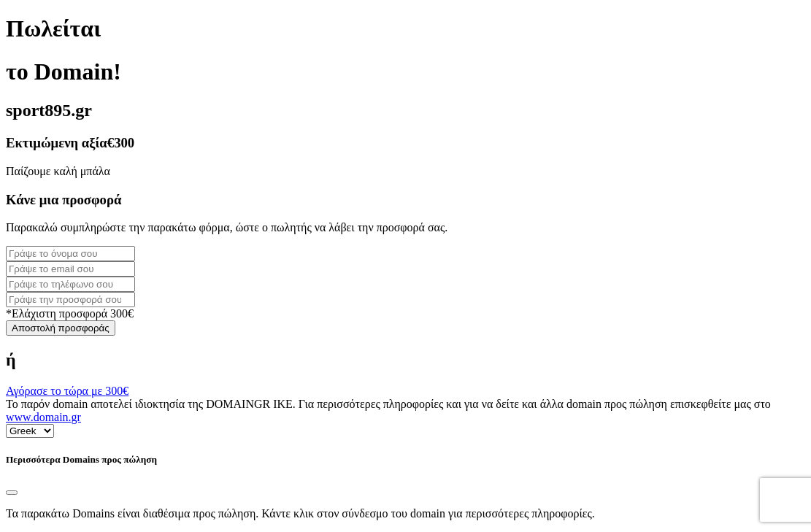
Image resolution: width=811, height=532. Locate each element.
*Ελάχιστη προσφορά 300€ (70, 313)
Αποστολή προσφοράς (61, 328)
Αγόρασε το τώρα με (67, 391)
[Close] (12, 493)
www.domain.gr (43, 417)
